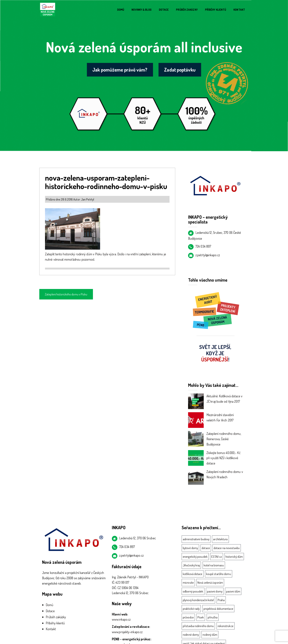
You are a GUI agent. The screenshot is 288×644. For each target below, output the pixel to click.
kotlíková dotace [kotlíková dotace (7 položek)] (193, 574)
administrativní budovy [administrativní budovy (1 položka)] (196, 539)
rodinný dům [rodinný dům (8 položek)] (210, 635)
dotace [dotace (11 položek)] (206, 548)
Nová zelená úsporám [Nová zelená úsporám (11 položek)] (210, 582)
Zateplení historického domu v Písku (66, 294)
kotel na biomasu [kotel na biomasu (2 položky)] (214, 565)
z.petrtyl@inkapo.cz (208, 255)
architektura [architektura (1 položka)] (220, 539)
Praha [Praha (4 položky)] (221, 600)
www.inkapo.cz (121, 619)
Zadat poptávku (180, 70)
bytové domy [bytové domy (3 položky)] (190, 548)
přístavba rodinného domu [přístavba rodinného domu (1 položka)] (198, 626)
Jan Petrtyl (88, 199)
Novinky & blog (141, 10)
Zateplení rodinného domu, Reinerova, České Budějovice (224, 439)
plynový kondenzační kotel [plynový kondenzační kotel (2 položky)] (198, 600)
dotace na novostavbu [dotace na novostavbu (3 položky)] (227, 548)
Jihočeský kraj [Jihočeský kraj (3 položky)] (191, 565)
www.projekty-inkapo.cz (127, 632)
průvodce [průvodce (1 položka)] (188, 617)
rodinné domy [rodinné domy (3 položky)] (191, 635)
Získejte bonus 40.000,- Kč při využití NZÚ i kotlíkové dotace (223, 458)
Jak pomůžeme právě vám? (120, 70)
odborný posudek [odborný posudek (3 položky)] (193, 591)
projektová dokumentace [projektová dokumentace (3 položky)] (218, 609)
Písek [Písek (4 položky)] (201, 617)
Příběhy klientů (216, 10)
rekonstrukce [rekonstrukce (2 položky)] (226, 626)
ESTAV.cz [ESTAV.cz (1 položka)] (217, 557)
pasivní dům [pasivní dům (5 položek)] (233, 591)
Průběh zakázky (187, 10)
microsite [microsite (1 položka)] (188, 582)
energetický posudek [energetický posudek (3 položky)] (195, 557)
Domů (121, 10)
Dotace (164, 10)
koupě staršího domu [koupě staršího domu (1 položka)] (219, 574)
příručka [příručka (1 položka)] (213, 617)
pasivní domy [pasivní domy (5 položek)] (215, 591)
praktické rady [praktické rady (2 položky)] (191, 609)
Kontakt (239, 10)
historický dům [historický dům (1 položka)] (234, 557)
